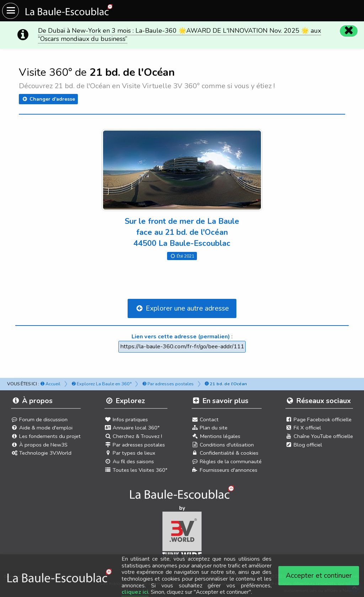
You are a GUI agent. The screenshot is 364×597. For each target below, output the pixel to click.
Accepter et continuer (319, 575)
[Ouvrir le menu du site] (10, 11)
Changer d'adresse (48, 99)
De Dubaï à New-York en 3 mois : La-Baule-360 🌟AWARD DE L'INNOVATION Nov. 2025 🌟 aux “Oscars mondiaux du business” (180, 35)
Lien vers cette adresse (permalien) (181, 336)
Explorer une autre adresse (182, 308)
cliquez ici (135, 592)
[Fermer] (348, 31)
